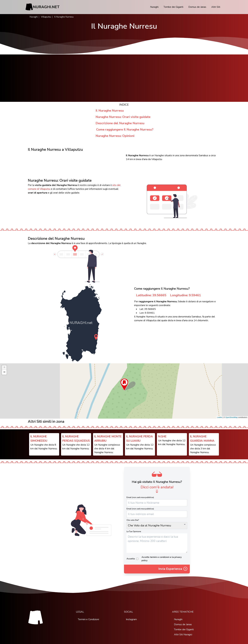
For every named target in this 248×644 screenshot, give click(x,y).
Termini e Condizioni (88, 619)
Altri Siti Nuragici (183, 635)
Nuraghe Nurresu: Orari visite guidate (123, 117)
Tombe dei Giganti (173, 7)
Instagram (131, 619)
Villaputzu (46, 17)
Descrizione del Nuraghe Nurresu (120, 123)
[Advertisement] (124, 78)
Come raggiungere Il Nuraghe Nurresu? (125, 130)
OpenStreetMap (232, 417)
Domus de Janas (197, 7)
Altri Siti (216, 7)
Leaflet (220, 417)
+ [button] (4, 368)
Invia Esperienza (173, 569)
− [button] (4, 372)
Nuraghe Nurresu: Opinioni (115, 136)
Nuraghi (154, 7)
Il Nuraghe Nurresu (110, 111)
